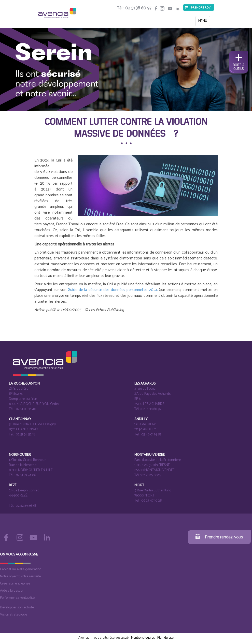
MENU (204, 22)
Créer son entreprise (15, 584)
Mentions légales (143, 638)
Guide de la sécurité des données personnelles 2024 (113, 290)
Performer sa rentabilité (17, 598)
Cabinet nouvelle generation (21, 569)
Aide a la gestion (12, 591)
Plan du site (165, 638)
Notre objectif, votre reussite (20, 576)
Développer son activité (17, 608)
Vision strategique (13, 615)
